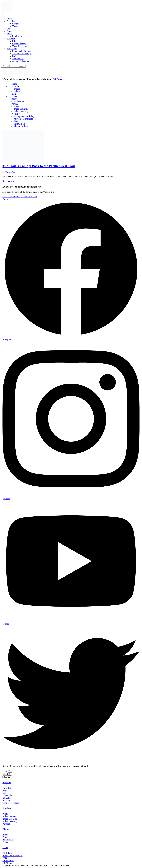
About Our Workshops (12, 856)
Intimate (6, 798)
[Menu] (2, 15)
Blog (5, 837)
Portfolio (7, 782)
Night (5, 790)
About (5, 835)
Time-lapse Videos (11, 803)
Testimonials (8, 861)
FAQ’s (5, 858)
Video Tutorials (9, 816)
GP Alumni (7, 863)
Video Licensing (10, 821)
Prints (5, 814)
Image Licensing (10, 819)
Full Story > (58, 79)
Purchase (7, 808)
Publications (8, 840)
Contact (6, 842)
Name (5, 771)
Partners (6, 824)
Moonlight (7, 795)
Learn (5, 848)
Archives (7, 800)
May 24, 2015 (9, 172)
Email (5, 774)
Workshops (7, 853)
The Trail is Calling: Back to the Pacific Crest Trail (39, 166)
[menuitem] (9, 19)
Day (4, 793)
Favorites (7, 788)
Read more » (8, 181)
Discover (7, 829)
